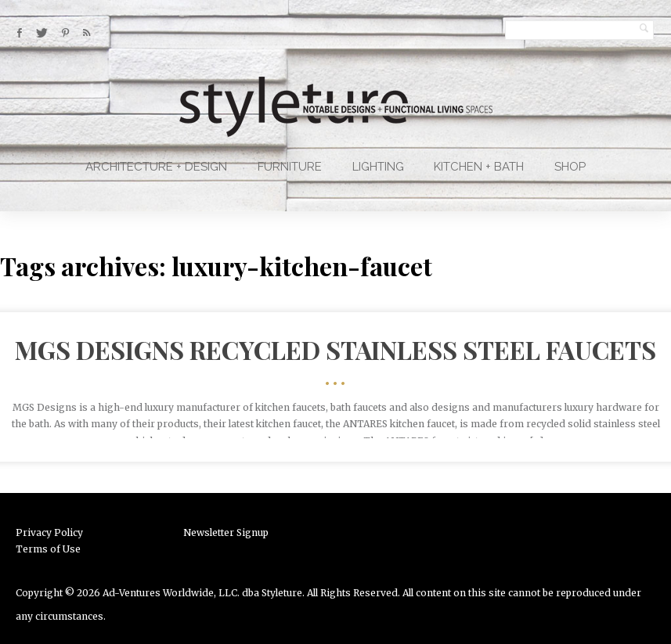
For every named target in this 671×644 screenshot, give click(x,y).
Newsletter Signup (226, 532)
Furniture (290, 167)
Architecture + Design (156, 167)
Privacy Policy (49, 532)
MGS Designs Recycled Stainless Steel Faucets (335, 349)
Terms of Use (48, 549)
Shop (570, 167)
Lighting (378, 167)
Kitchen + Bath (479, 167)
